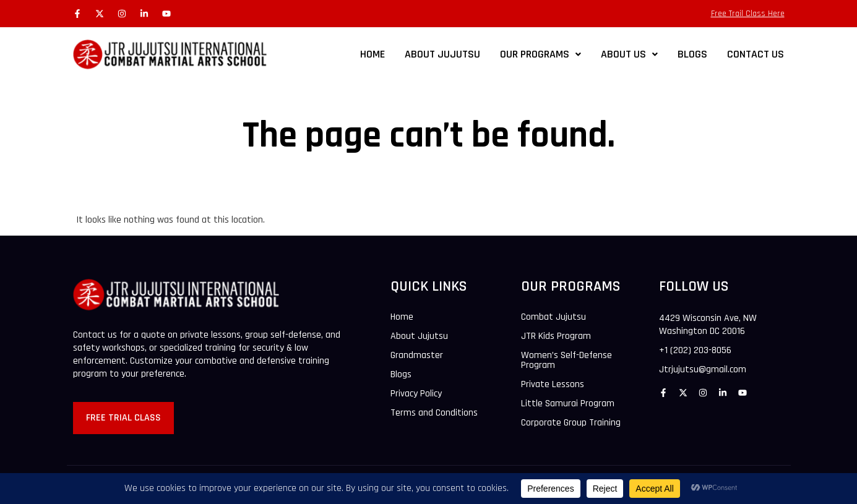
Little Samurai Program (568, 404)
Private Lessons (553, 385)
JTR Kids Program (556, 336)
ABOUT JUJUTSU (442, 54)
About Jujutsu (419, 336)
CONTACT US (756, 54)
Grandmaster (417, 356)
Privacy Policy (416, 394)
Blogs (401, 375)
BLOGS (692, 54)
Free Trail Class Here (748, 14)
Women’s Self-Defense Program (566, 361)
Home (373, 54)
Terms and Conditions (434, 413)
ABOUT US (629, 54)
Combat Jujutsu (553, 317)
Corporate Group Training (571, 423)
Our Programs (540, 54)
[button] (540, 54)
